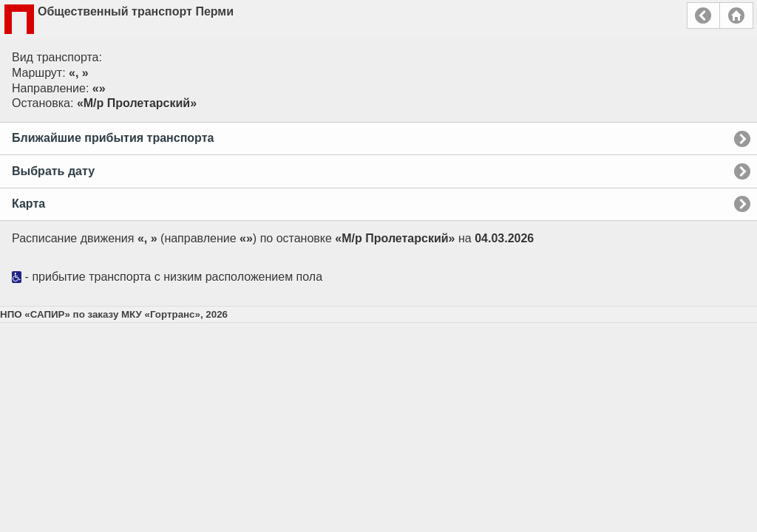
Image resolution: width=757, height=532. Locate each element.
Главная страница (736, 16)
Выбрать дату (53, 171)
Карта (28, 204)
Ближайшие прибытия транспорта (113, 138)
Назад (703, 16)
